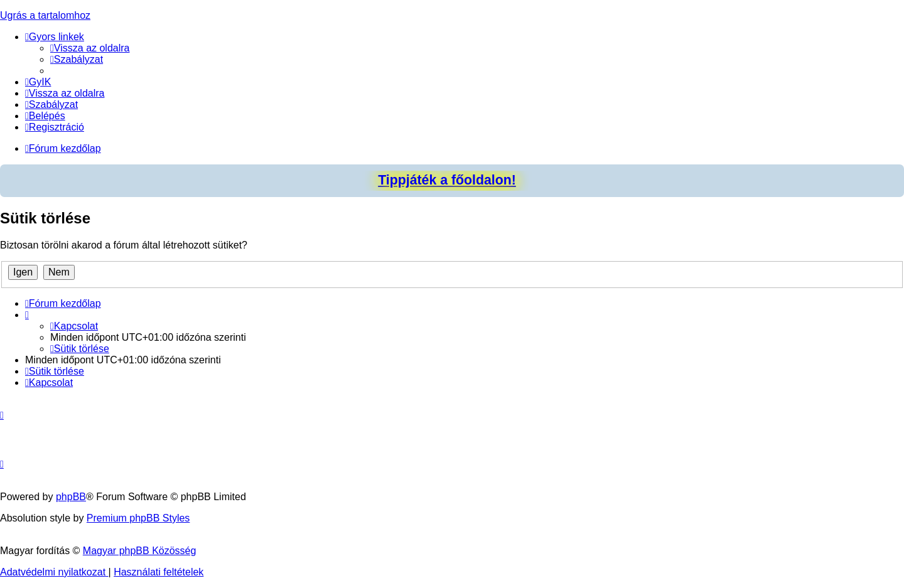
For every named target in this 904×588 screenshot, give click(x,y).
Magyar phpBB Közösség (140, 551)
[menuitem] (90, 48)
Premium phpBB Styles (138, 518)
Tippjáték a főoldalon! (447, 180)
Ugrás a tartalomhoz (45, 15)
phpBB (71, 497)
